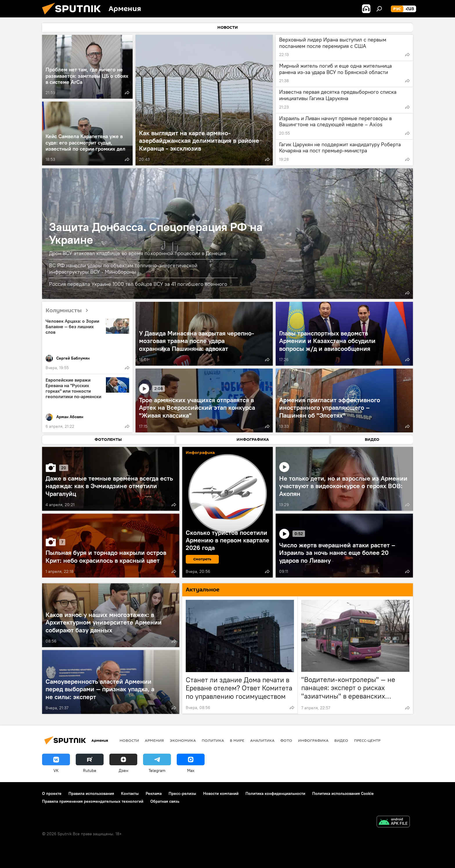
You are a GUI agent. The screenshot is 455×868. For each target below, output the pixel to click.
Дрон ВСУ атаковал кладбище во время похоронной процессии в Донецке (138, 253)
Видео (341, 740)
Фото (286, 740)
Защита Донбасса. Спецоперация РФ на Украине (156, 233)
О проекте (52, 793)
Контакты (130, 793)
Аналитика (262, 740)
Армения (154, 740)
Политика (213, 740)
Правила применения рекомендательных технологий (93, 801)
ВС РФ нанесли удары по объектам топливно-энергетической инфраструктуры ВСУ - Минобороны (123, 269)
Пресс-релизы (182, 793)
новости (129, 740)
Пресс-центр (367, 740)
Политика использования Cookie (343, 793)
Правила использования (91, 793)
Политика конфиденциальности (275, 793)
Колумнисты (69, 311)
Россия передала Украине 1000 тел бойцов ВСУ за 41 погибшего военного (138, 284)
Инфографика (313, 740)
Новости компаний (221, 793)
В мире (237, 740)
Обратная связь (165, 801)
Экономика (183, 740)
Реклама (154, 793)
